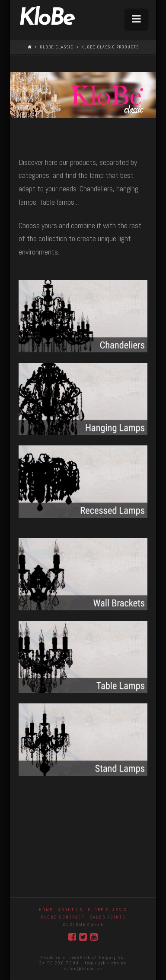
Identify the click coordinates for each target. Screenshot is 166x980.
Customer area (83, 924)
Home (46, 910)
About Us (70, 910)
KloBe (46, 19)
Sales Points (108, 917)
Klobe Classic (57, 47)
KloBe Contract (63, 917)
